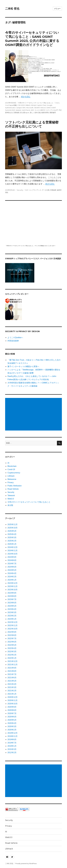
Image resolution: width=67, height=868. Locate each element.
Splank (18, 110)
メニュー (57, 9)
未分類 (10, 505)
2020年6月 (12, 717)
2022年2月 (12, 655)
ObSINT (37, 108)
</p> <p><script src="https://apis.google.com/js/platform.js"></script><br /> (33, 222)
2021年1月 (12, 694)
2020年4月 (12, 723)
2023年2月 (12, 616)
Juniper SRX (21, 108)
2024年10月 (12, 554)
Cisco (57, 103)
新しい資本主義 (35, 113)
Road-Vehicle (13, 489)
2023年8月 (12, 596)
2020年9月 (12, 707)
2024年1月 (12, 580)
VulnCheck (26, 110)
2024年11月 (12, 551)
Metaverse (12, 479)
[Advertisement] (34, 414)
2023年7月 (12, 599)
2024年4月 (12, 573)
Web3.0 (11, 499)
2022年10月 (12, 629)
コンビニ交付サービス (42, 110)
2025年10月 (12, 528)
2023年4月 (12, 609)
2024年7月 (12, 564)
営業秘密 (16, 113)
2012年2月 (12, 753)
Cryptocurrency (14, 473)
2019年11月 (12, 736)
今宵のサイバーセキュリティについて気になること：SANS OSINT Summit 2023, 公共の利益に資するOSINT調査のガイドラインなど (32, 39)
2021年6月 (12, 678)
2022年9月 (12, 632)
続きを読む (26, 97)
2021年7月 (12, 674)
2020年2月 (12, 730)
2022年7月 (12, 638)
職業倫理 (53, 113)
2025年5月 (12, 531)
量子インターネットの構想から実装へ (23, 366)
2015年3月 (12, 749)
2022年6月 (12, 642)
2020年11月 (12, 700)
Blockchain (12, 466)
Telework (11, 495)
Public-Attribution (15, 486)
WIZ (32, 110)
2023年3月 (12, 612)
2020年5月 (12, 720)
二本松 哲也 (12, 9)
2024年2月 (12, 577)
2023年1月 (12, 619)
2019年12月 (12, 733)
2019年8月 (12, 739)
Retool (43, 108)
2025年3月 (12, 537)
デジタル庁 (54, 110)
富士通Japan (25, 113)
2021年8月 (12, 671)
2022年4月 (12, 648)
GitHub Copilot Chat (38, 105)
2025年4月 (12, 534)
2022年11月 (12, 625)
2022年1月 (12, 658)
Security (20, 190)
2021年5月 (12, 681)
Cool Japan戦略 (11, 105)
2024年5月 (12, 570)
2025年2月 (12, 541)
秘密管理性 (45, 113)
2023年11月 (12, 586)
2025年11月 (12, 524)
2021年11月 (12, 665)
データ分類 (46, 190)
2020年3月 (12, 726)
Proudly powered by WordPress (26, 864)
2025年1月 (12, 544)
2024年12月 (12, 547)
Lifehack (11, 476)
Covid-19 (11, 469)
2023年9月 (12, 593)
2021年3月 (12, 687)
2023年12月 (12, 583)
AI (8, 463)
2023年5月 (12, 606)
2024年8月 (12, 560)
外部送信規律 (13, 341)
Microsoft (30, 108)
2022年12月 (12, 622)
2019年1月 (12, 746)
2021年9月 (12, 668)
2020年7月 (12, 713)
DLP (27, 190)
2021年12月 (12, 661)
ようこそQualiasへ (15, 337)
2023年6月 (12, 603)
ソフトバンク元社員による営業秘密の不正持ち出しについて (32, 124)
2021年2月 (12, 691)
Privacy (11, 482)
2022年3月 (12, 652)
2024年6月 (12, 567)
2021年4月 (12, 684)
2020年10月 (12, 704)
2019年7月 (12, 743)
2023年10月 (12, 590)
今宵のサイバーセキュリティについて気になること (36, 103)
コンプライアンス (35, 190)
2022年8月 (12, 635)
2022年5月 (12, 645)
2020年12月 (12, 697)
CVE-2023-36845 (24, 105)
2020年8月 (12, 710)
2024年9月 (12, 557)
